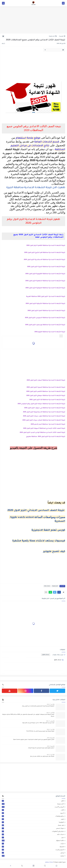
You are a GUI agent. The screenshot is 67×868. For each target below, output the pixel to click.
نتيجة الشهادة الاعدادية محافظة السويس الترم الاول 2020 (45, 318)
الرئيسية (62, 36)
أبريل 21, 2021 (50, 755)
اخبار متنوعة (53, 36)
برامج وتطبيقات (33, 816)
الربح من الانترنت (33, 807)
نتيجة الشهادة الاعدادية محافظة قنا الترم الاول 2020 (47, 400)
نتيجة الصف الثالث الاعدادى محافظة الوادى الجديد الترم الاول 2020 (42, 433)
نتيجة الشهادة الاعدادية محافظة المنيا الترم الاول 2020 (46, 311)
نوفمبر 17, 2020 (50, 721)
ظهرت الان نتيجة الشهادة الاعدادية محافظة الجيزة (35, 188)
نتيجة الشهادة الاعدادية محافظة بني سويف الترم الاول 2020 (45, 408)
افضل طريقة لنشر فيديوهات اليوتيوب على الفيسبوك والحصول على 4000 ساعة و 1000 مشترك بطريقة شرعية (28, 715)
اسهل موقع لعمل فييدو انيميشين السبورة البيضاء (41, 748)
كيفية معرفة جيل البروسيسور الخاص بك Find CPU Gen (40, 731)
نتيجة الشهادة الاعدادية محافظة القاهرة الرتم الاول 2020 (46, 246)
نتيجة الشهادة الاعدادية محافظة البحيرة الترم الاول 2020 (46, 387)
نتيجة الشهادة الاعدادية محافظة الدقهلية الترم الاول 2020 (45, 281)
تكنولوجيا (33, 822)
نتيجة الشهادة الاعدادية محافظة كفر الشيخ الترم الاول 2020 (45, 253)
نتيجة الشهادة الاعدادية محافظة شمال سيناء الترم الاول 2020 (44, 420)
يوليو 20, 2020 (50, 738)
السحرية (60, 521)
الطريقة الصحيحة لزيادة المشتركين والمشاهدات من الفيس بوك (38, 706)
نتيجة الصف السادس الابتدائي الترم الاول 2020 (36, 510)
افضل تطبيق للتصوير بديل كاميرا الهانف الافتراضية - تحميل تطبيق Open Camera (34, 740)
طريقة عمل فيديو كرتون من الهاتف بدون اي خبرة (42, 756)
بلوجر (33, 819)
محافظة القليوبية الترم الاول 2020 (37, 274)
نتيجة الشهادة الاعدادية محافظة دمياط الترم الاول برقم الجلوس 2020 (41, 404)
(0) (3, 44)
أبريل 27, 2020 (50, 704)
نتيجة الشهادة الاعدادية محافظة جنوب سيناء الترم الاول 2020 (44, 416)
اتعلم (33, 801)
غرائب (33, 843)
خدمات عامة (47, 586)
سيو (33, 837)
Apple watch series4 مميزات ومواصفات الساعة (37, 517)
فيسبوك (33, 847)
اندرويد (33, 813)
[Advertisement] (33, 20)
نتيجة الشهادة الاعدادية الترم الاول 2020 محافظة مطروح (46, 437)
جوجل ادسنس (33, 828)
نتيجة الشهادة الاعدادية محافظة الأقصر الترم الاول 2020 (46, 392)
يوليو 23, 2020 (50, 746)
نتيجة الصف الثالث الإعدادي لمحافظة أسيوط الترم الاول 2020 (44, 428)
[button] (59, 592)
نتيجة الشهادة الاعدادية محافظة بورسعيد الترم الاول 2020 (45, 325)
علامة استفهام (33, 840)
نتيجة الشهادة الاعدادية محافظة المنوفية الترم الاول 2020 (45, 288)
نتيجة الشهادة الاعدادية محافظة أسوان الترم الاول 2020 (46, 380)
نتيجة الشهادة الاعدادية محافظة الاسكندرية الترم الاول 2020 (44, 260)
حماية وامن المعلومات (33, 831)
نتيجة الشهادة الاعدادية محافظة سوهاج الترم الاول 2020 (46, 396)
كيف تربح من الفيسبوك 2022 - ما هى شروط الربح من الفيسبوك (38, 723)
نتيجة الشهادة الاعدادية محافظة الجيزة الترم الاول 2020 (46, 267)
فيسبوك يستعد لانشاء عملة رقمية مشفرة (39, 541)
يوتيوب (33, 856)
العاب (33, 810)
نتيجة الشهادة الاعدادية (57, 274)
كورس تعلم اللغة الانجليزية (48, 530)
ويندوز (33, 853)
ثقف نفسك (33, 825)
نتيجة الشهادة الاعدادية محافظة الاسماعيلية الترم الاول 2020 (44, 412)
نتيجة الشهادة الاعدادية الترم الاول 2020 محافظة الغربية (46, 297)
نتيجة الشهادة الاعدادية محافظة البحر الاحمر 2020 (48, 424)
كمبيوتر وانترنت (33, 850)
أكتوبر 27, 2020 (50, 713)
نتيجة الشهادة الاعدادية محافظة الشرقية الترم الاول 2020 (45, 304)
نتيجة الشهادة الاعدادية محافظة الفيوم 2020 (50, 332)
